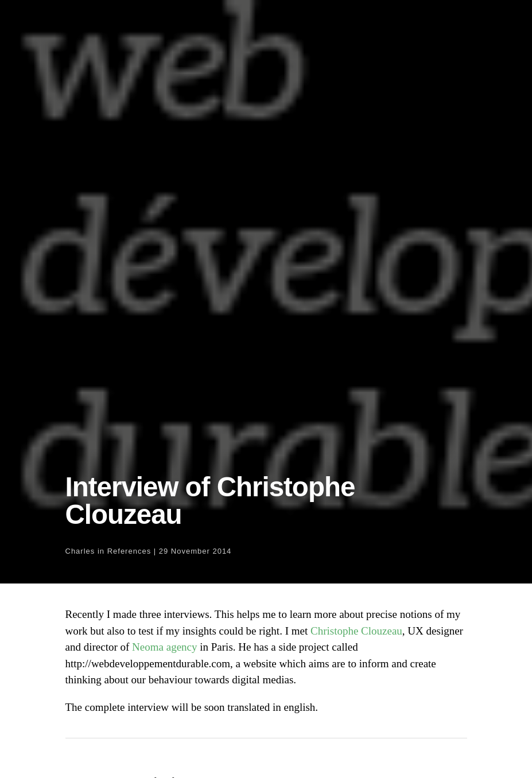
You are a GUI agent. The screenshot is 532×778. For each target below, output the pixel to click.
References (129, 551)
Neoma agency (164, 647)
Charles (80, 551)
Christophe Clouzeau (356, 631)
